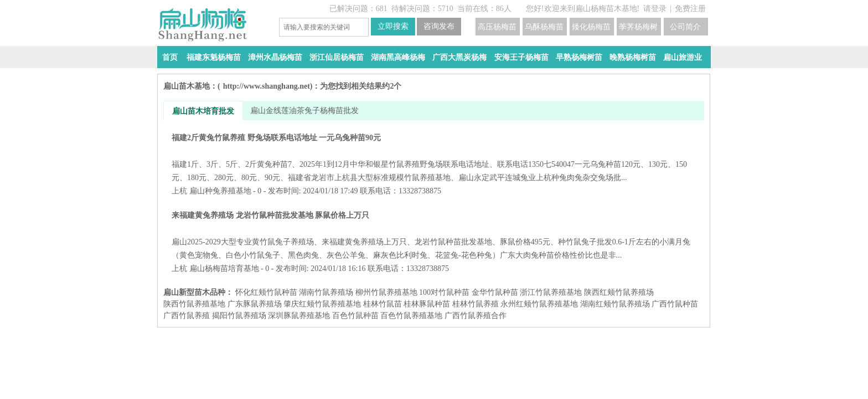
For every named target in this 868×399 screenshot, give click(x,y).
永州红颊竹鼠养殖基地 (539, 304)
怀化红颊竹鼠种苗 (266, 292)
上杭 (179, 191)
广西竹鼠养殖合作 (476, 316)
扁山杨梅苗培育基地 (224, 268)
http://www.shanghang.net (267, 86)
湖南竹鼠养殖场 (326, 292)
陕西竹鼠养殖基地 (194, 304)
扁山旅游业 (683, 57)
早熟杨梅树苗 (579, 57)
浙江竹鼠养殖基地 (551, 292)
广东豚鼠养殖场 (255, 304)
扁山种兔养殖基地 (220, 191)
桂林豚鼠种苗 (427, 304)
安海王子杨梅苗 (521, 57)
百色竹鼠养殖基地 (411, 316)
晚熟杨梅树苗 (633, 57)
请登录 (655, 9)
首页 (170, 57)
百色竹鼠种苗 (355, 316)
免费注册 (690, 9)
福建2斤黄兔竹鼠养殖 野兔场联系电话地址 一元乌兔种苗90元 (434, 158)
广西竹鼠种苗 (675, 304)
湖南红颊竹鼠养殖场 (615, 304)
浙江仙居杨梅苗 (337, 57)
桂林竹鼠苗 (383, 304)
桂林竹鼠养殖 (476, 304)
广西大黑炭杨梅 (459, 57)
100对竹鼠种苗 (444, 292)
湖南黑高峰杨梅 (398, 57)
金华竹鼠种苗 (495, 292)
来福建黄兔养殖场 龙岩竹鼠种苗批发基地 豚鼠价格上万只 (434, 235)
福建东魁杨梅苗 (214, 57)
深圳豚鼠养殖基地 (299, 316)
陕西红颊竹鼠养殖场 (619, 292)
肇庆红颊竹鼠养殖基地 (322, 304)
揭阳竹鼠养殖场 (239, 316)
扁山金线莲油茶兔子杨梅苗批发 (304, 111)
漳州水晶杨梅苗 (275, 57)
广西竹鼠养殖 (187, 316)
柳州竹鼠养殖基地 (386, 292)
